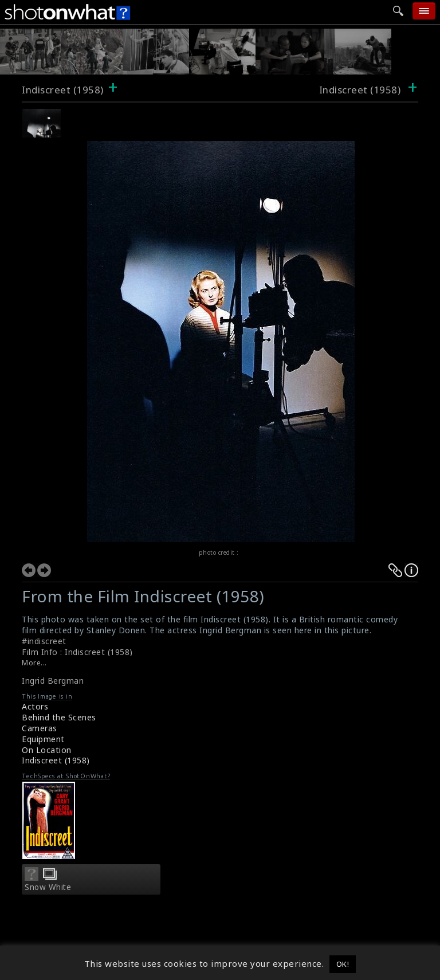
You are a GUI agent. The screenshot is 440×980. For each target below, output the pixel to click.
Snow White (48, 887)
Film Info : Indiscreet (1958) (77, 652)
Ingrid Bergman (53, 681)
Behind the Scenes (59, 717)
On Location (47, 750)
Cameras (40, 728)
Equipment (43, 739)
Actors (35, 706)
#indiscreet (44, 641)
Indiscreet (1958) (63, 90)
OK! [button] (343, 964)
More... (34, 663)
